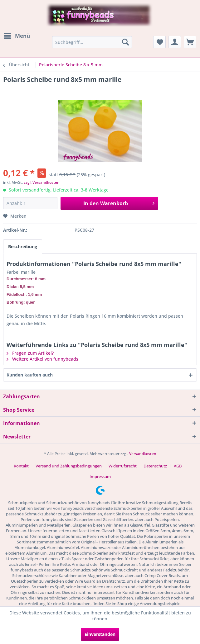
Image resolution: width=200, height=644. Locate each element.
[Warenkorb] (190, 42)
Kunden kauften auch (30, 375)
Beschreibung (23, 246)
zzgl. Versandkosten (42, 182)
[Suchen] (125, 42)
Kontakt (21, 466)
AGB (178, 466)
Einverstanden (100, 634)
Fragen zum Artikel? (30, 353)
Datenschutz (155, 466)
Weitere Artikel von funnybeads (42, 359)
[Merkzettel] (159, 42)
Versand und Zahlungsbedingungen (69, 466)
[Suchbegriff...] (92, 42)
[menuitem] (17, 36)
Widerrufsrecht (123, 466)
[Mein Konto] (175, 42)
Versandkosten (143, 454)
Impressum (100, 476)
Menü (17, 35)
